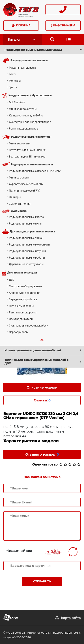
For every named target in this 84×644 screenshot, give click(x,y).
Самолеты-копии (20, 204)
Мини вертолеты (20, 144)
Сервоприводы (19, 332)
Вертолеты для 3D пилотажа (27, 157)
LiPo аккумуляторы (21, 306)
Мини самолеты (19, 178)
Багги (13, 74)
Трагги (13, 87)
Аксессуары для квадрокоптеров (30, 122)
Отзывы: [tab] (42, 400)
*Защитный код (19, 551)
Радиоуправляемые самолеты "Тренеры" (35, 171)
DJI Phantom (17, 102)
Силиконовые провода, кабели (29, 326)
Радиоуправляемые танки (26, 238)
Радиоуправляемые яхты (25, 224)
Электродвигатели (21, 319)
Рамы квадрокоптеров (24, 129)
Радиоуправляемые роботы (27, 258)
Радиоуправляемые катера (26, 217)
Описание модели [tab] (42, 387)
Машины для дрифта (22, 68)
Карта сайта (71, 618)
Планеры (15, 197)
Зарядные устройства (23, 299)
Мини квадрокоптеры (23, 109)
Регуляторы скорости (23, 313)
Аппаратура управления (25, 293)
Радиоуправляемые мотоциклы (29, 245)
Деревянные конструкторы (26, 264)
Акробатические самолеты (26, 184)
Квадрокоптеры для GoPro (26, 116)
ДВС (12, 280)
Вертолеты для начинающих (27, 150)
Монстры (15, 81)
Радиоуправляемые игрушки (27, 251)
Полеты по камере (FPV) (25, 191)
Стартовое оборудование (25, 286)
